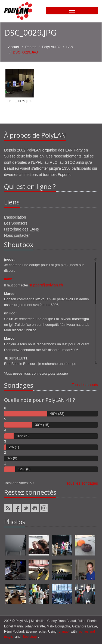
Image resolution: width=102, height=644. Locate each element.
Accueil (14, 47)
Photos (31, 47)
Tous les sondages (82, 483)
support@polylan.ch (46, 285)
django (64, 632)
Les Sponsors (16, 223)
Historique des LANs (21, 229)
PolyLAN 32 (51, 47)
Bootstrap (30, 637)
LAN (70, 47)
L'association (15, 217)
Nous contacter (17, 235)
